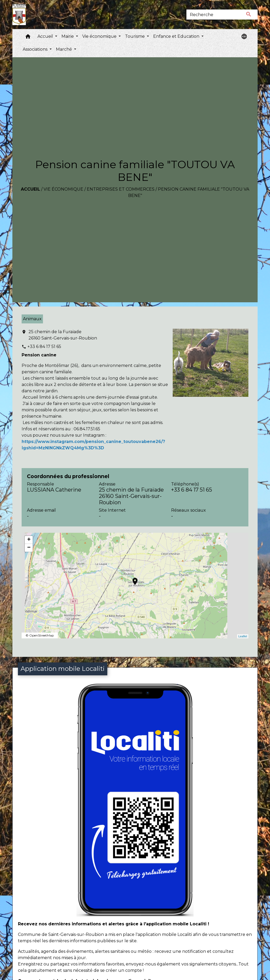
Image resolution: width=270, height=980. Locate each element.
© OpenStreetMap (40, 635)
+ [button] (29, 540)
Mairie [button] (68, 36)
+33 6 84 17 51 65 (44, 347)
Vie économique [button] (100, 36)
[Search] (213, 15)
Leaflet (243, 636)
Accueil (30, 189)
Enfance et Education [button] (177, 36)
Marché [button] (64, 49)
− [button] (29, 548)
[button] (28, 38)
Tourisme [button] (135, 36)
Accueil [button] (46, 36)
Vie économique (63, 189)
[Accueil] (19, 15)
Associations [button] (36, 49)
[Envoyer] (249, 15)
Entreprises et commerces (121, 189)
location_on (132, 579)
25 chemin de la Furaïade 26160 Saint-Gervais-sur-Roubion (63, 335)
